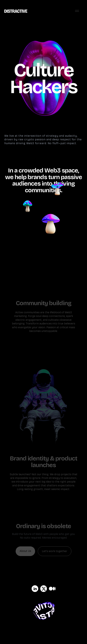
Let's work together (55, 551)
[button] (77, 11)
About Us (25, 551)
